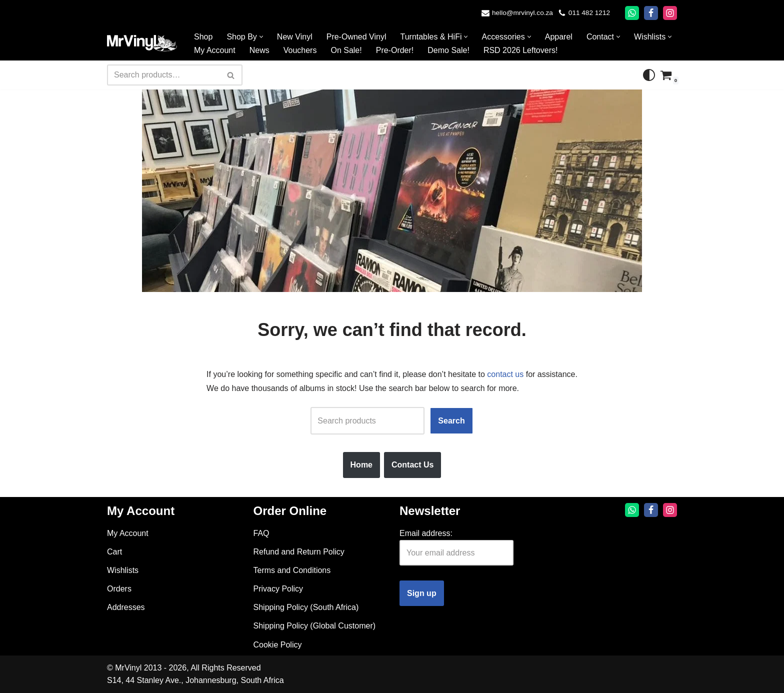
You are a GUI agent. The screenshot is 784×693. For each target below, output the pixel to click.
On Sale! (346, 50)
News (259, 50)
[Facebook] (651, 13)
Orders (119, 589)
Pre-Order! (395, 50)
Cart (114, 552)
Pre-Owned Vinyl (356, 37)
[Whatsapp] (632, 13)
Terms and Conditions (292, 570)
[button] (261, 37)
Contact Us (412, 465)
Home (361, 465)
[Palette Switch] (649, 75)
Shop (203, 37)
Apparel (559, 37)
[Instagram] (670, 13)
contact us (505, 374)
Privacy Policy (278, 589)
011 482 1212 (589, 13)
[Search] (163, 75)
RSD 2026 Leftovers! (521, 50)
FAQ (261, 533)
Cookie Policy (278, 645)
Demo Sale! (448, 50)
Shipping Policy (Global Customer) (315, 626)
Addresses (126, 607)
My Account (215, 50)
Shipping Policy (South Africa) (306, 607)
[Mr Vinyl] (142, 43)
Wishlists (123, 570)
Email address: (426, 533)
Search (451, 421)
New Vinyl (295, 37)
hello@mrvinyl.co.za (522, 13)
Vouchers (300, 50)
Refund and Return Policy (299, 552)
